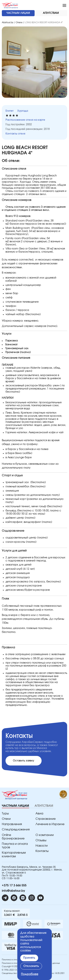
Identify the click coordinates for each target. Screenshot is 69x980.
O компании (45, 835)
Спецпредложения (16, 830)
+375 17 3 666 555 (14, 885)
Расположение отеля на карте (25, 120)
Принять (29, 958)
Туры (5, 814)
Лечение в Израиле (50, 824)
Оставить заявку (24, 761)
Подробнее (30, 974)
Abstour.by (8, 22)
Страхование (46, 819)
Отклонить (31, 966)
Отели (19, 22)
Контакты (42, 851)
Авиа (39, 814)
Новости (42, 846)
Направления (12, 824)
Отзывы (41, 840)
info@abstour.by (13, 891)
